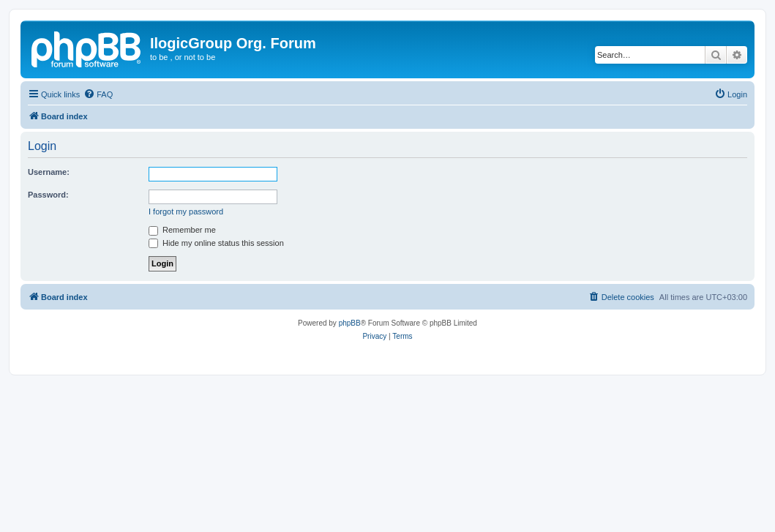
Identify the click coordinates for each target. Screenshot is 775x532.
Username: (49, 172)
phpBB (350, 323)
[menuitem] (98, 94)
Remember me (182, 230)
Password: (48, 195)
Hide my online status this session (216, 243)
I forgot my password (186, 211)
